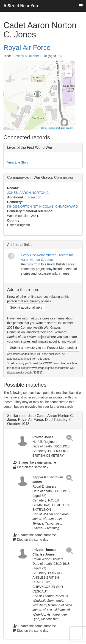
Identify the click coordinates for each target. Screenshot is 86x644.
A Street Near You (21, 6)
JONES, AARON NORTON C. (28, 193)
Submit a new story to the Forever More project (44, 348)
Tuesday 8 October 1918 (29, 56)
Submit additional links (26, 307)
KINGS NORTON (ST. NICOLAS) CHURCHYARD (43, 207)
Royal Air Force (27, 47)
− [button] (68, 74)
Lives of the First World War (30, 147)
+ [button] (68, 67)
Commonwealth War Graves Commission (41, 178)
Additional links (19, 245)
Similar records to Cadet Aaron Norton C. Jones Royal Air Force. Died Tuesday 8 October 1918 (40, 420)
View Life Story (18, 162)
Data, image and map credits (57, 128)
